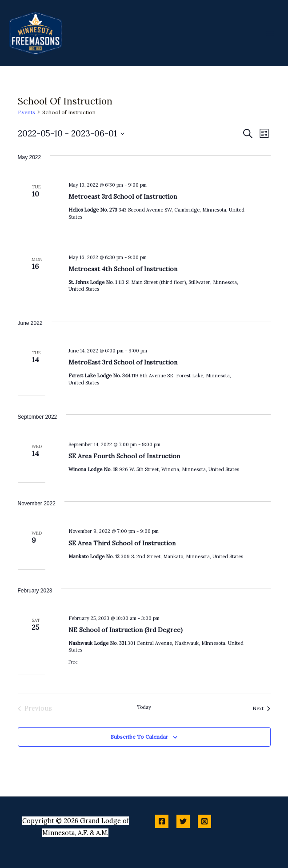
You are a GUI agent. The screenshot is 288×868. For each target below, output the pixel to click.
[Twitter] (183, 821)
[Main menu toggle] (270, 33)
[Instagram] (204, 821)
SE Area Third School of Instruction (122, 543)
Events (26, 112)
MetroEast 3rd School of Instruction (123, 362)
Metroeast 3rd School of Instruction (123, 196)
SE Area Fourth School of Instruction (124, 456)
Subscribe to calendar (139, 737)
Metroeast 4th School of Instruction (123, 269)
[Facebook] (162, 821)
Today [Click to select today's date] (144, 707)
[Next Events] (261, 708)
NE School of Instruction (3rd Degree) (126, 630)
